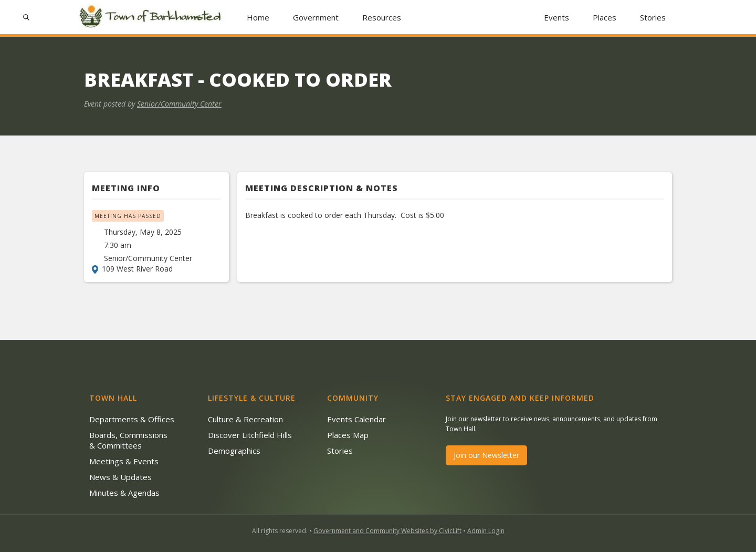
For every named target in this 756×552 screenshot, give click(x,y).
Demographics (234, 451)
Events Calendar (356, 419)
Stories (653, 17)
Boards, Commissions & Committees (128, 440)
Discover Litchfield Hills (250, 435)
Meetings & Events (124, 461)
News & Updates (120, 477)
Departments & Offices (132, 419)
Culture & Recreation (245, 419)
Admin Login (486, 531)
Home (258, 17)
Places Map (348, 435)
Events (556, 17)
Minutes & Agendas (124, 493)
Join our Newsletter (486, 455)
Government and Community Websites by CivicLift (387, 531)
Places (605, 17)
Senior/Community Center (179, 104)
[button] (316, 17)
